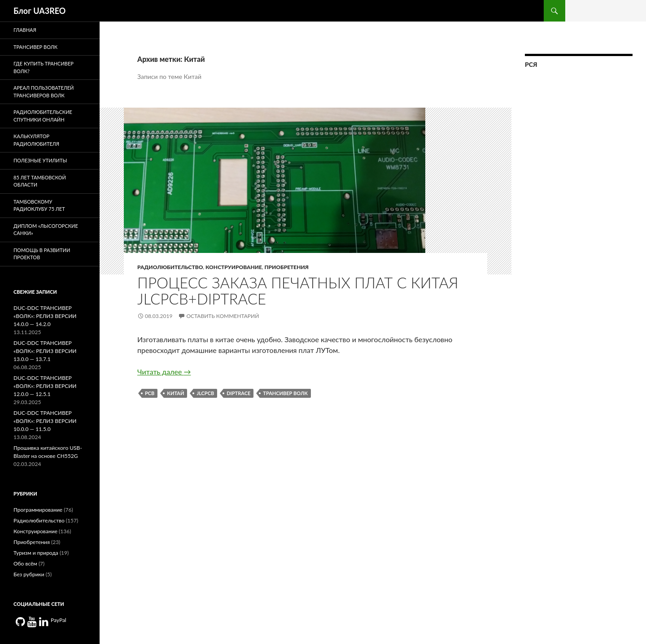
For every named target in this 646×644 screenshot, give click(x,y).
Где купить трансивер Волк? (44, 67)
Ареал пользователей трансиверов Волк (44, 91)
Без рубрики (29, 574)
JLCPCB (205, 393)
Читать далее (164, 372)
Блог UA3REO (39, 11)
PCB (150, 393)
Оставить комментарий (223, 316)
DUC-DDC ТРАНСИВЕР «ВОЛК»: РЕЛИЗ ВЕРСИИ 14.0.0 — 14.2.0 (45, 316)
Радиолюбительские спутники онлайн (43, 116)
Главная (25, 30)
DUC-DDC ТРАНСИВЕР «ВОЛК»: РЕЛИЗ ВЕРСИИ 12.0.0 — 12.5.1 (45, 386)
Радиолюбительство (170, 267)
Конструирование (234, 267)
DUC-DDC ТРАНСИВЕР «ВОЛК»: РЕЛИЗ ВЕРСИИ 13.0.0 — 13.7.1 (45, 351)
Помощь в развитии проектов (42, 254)
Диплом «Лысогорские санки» (46, 230)
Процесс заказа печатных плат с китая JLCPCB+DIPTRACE (298, 291)
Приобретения (287, 267)
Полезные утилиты (40, 160)
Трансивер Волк (285, 393)
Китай (175, 393)
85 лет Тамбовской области (40, 181)
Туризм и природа (36, 553)
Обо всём (25, 563)
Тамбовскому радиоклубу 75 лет (39, 205)
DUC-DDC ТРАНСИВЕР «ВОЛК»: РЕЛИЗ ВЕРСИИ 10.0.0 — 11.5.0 (45, 421)
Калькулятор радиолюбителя (36, 140)
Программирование (38, 510)
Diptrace (238, 393)
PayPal (59, 620)
